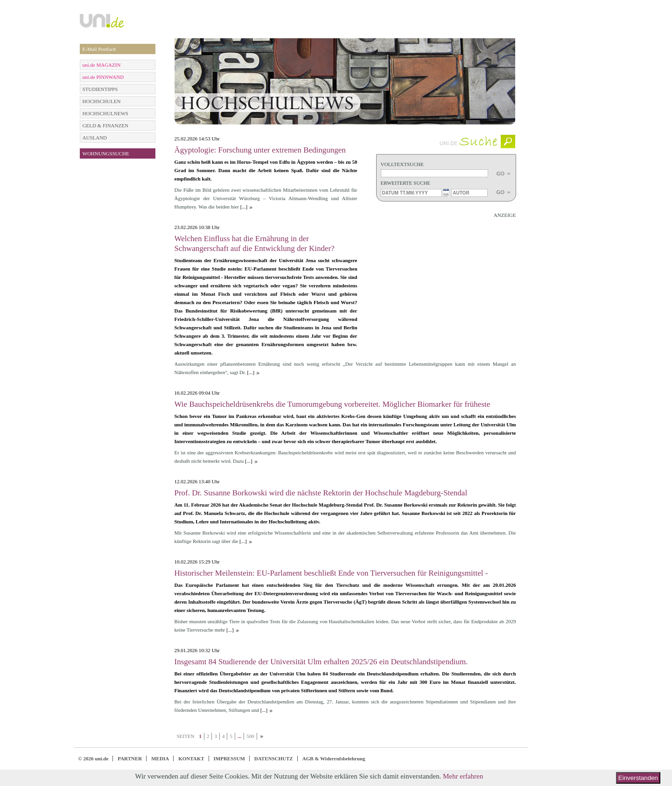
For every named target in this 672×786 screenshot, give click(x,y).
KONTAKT (191, 758)
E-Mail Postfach (99, 49)
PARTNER (130, 758)
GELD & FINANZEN (105, 125)
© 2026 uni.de (94, 758)
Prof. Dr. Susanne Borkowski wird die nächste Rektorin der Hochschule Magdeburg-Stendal (321, 493)
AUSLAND (95, 138)
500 (250, 736)
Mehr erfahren (463, 776)
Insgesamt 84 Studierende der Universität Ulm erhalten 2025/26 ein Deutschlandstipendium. (321, 662)
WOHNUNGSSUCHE (106, 153)
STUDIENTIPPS (100, 89)
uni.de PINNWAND (103, 77)
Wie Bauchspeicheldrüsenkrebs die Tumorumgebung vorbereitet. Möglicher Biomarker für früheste (332, 404)
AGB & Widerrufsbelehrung (334, 758)
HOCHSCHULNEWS (105, 113)
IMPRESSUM (229, 758)
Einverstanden (638, 778)
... (446, 192)
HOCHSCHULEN (102, 101)
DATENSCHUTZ (274, 758)
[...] (244, 207)
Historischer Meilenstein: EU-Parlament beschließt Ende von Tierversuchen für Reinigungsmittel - (331, 573)
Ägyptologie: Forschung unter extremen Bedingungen (260, 150)
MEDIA (160, 758)
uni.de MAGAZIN (102, 65)
